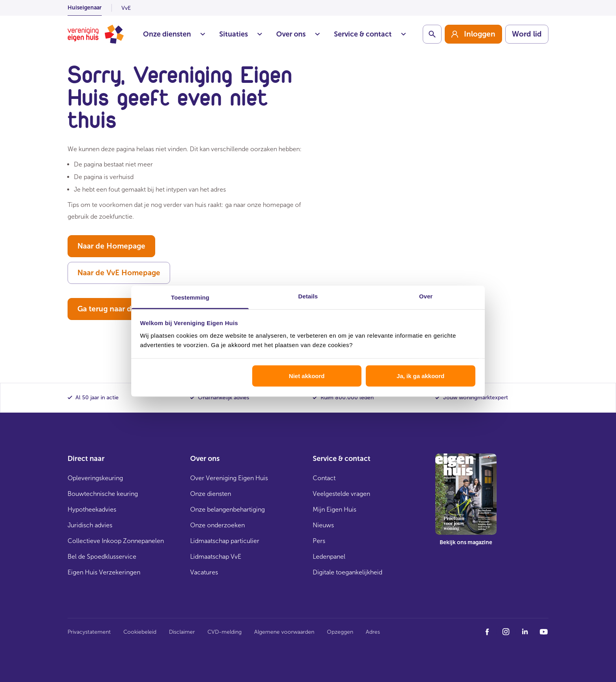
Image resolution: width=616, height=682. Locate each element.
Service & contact (370, 34)
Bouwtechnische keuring (103, 494)
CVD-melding (225, 632)
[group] (473, 34)
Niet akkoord (307, 376)
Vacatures (204, 572)
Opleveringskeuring (95, 478)
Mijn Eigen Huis (335, 509)
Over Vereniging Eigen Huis (229, 478)
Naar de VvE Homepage (119, 273)
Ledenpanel (329, 557)
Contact (324, 478)
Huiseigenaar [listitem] (85, 8)
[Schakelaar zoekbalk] (432, 34)
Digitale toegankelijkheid (347, 572)
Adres (373, 632)
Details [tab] (308, 296)
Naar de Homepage (111, 246)
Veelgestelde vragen (341, 494)
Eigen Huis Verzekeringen (104, 572)
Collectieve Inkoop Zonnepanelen (116, 541)
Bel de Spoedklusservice (102, 557)
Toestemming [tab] (190, 297)
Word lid (527, 34)
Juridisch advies (90, 525)
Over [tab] (426, 296)
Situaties (241, 34)
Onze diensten (174, 34)
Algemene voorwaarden (284, 632)
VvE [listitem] (126, 8)
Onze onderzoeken (217, 525)
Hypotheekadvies (92, 509)
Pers (319, 541)
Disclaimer (182, 632)
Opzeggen (340, 632)
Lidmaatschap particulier (225, 541)
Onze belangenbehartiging (227, 509)
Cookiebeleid (140, 632)
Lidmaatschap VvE (216, 557)
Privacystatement (89, 632)
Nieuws (323, 525)
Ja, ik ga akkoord (421, 376)
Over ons (298, 34)
